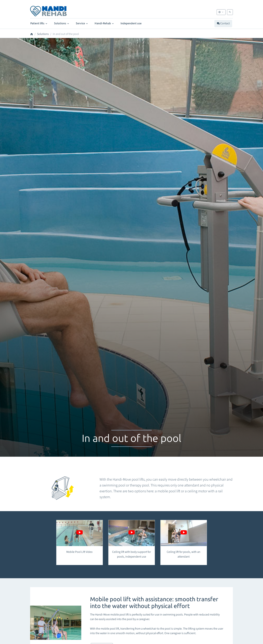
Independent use (131, 23)
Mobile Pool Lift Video (79, 552)
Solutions (62, 23)
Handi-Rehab (104, 23)
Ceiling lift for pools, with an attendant (184, 554)
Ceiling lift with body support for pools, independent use (131, 554)
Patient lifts (39, 23)
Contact (223, 23)
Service (82, 23)
